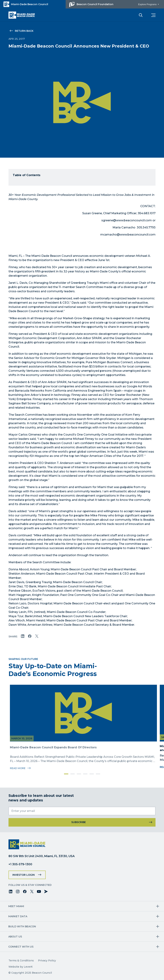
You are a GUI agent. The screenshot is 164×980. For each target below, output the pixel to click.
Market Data (18, 916)
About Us (15, 937)
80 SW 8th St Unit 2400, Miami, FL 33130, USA (42, 856)
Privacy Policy (47, 960)
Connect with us (21, 947)
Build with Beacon (22, 926)
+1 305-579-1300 (20, 864)
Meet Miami (16, 906)
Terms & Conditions (21, 960)
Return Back (24, 31)
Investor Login (24, 875)
